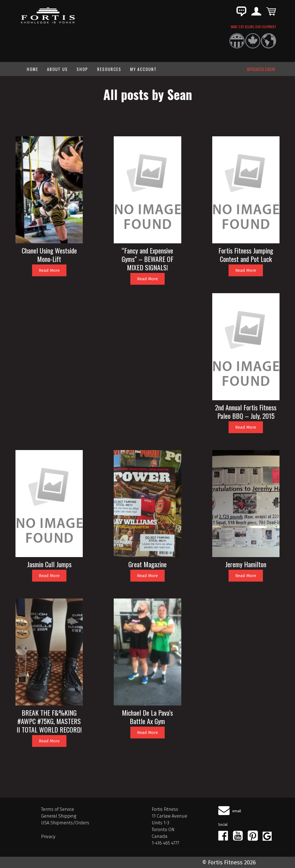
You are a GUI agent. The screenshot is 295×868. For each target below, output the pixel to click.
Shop (82, 69)
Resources (109, 69)
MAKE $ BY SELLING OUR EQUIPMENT (253, 27)
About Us (57, 69)
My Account (143, 69)
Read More (49, 270)
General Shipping (59, 816)
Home (33, 69)
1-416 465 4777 (166, 843)
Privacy (48, 837)
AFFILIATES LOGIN (261, 69)
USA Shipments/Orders (65, 823)
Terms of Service (58, 809)
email (237, 811)
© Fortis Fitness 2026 (229, 862)
